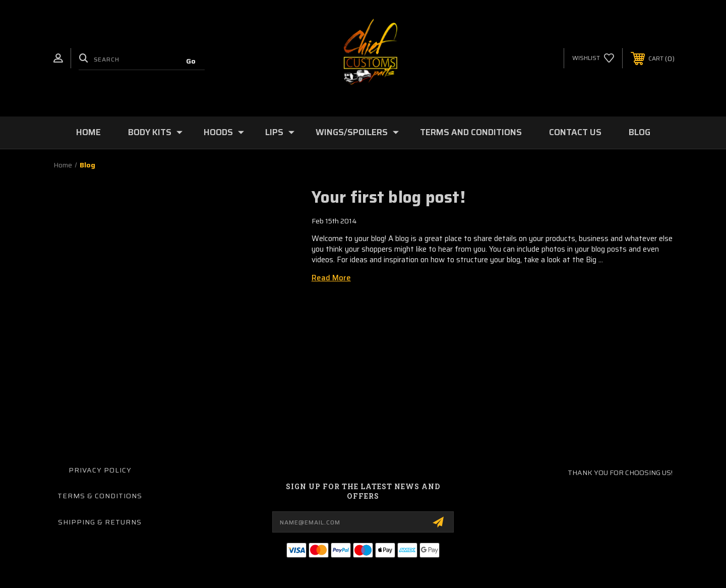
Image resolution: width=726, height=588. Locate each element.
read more (331, 278)
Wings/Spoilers (357, 132)
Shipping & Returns (100, 522)
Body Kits (155, 132)
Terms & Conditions (100, 496)
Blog (640, 132)
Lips (280, 132)
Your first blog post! (388, 197)
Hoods (224, 132)
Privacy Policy (100, 470)
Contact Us (575, 132)
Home (88, 132)
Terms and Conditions (471, 132)
